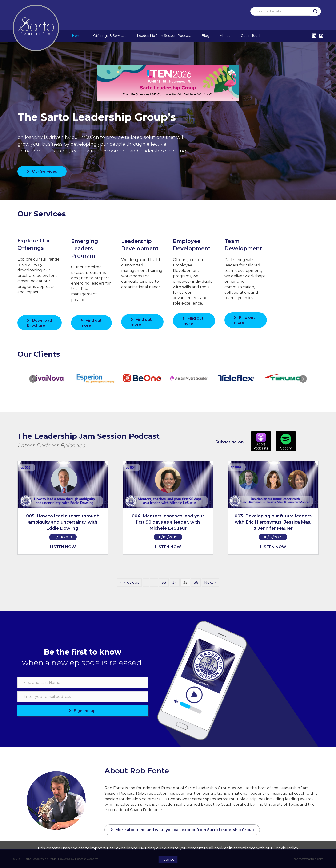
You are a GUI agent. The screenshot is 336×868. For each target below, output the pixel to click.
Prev (33, 379)
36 (196, 582)
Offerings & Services (110, 36)
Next (303, 379)
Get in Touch (251, 36)
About (225, 36)
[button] (315, 11)
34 (175, 582)
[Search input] (280, 11)
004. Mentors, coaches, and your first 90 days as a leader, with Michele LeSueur (168, 522)
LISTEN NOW (63, 547)
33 (164, 582)
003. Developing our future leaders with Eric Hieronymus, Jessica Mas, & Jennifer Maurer (273, 522)
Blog (206, 36)
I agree (168, 859)
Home (77, 36)
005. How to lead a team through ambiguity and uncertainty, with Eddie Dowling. (63, 522)
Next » (210, 582)
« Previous (129, 582)
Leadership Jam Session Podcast (164, 36)
